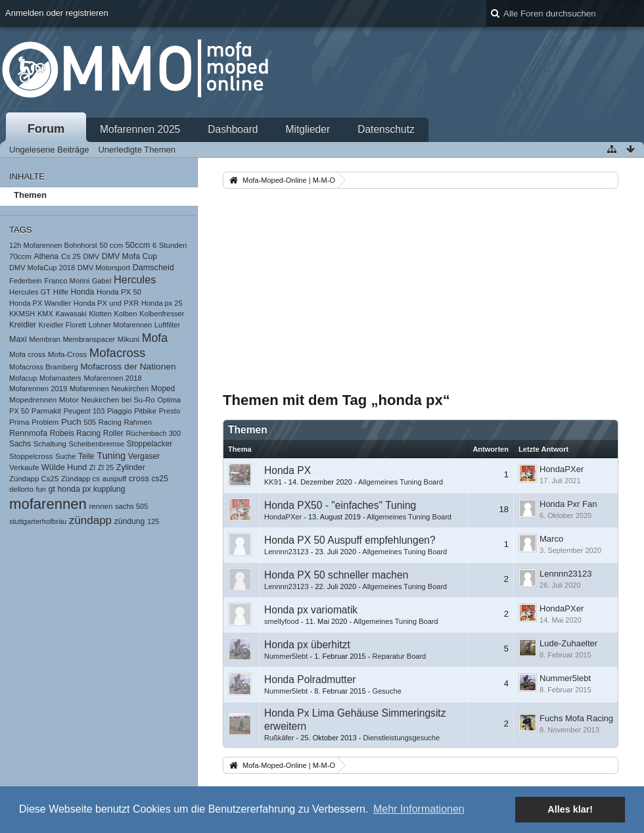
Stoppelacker (150, 444)
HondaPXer (562, 469)
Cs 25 (71, 256)
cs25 (160, 479)
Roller (113, 433)
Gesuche (387, 691)
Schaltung (50, 444)
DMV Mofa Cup (129, 256)
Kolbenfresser (162, 314)
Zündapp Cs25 (34, 479)
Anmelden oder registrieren (57, 13)
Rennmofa (28, 433)
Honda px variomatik (311, 610)
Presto (170, 411)
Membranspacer (89, 339)
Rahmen (138, 422)
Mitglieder (308, 129)
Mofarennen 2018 (112, 378)
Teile (86, 456)
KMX (45, 314)
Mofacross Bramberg (44, 367)
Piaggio (120, 411)
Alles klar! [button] (570, 809)
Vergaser (144, 456)
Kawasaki (71, 314)
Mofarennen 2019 (38, 389)
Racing (110, 422)
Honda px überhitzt (307, 645)
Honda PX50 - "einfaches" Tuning (340, 505)
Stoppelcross (31, 456)
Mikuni (128, 339)
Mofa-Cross (67, 354)
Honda (82, 292)
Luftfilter (167, 325)
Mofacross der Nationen (128, 367)
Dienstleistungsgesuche (401, 738)
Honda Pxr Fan (568, 504)
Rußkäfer (279, 738)
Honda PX (287, 470)
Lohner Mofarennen (120, 325)
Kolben (125, 314)
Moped (163, 389)
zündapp (90, 520)
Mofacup (23, 378)
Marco (551, 539)
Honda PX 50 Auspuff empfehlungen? (350, 540)
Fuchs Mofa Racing (576, 718)
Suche (65, 456)
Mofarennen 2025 (140, 129)
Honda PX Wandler (40, 303)
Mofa (155, 338)
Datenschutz (386, 129)
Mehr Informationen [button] (419, 809)
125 (153, 521)
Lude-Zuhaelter (568, 643)
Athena (46, 256)
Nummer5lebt (286, 656)
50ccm (138, 245)
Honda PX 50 (119, 292)
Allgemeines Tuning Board (401, 482)
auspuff (114, 479)
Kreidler (23, 325)
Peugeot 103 (84, 411)
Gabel (102, 281)
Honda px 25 (162, 303)
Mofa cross (27, 354)
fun (41, 489)
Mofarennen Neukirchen (109, 389)
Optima (169, 400)
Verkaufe (24, 467)
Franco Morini (67, 281)
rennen (101, 506)
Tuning (111, 456)
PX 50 (19, 411)
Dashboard (233, 129)
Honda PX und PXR (106, 303)
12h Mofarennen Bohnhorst (53, 245)
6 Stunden (170, 245)
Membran (45, 339)
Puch (71, 422)
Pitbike (145, 411)
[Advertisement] (421, 290)
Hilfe (61, 292)
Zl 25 (106, 467)
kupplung (109, 489)
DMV (92, 256)
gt (52, 489)
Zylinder (131, 467)
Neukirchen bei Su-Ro (118, 400)
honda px (75, 489)
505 (90, 422)
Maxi (18, 339)
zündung (130, 521)
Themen (30, 195)
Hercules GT (30, 292)
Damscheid (153, 268)
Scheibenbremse (97, 444)
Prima (19, 422)
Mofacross (118, 353)
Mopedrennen (33, 399)
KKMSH (22, 314)
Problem (45, 422)
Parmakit (46, 411)
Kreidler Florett (62, 325)
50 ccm (112, 245)
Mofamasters (60, 378)
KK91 (273, 482)
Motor (69, 399)
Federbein (26, 281)
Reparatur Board (400, 656)
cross (139, 478)
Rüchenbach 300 (154, 433)
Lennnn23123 (287, 552)
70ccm (20, 256)
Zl (92, 467)
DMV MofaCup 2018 (42, 268)
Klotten (100, 314)
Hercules (135, 279)
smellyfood (282, 621)
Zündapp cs (80, 479)
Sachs (20, 444)
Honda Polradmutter (310, 679)
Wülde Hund (64, 467)
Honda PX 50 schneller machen (336, 575)
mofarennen (48, 504)
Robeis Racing (76, 433)
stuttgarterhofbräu (38, 521)
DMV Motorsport (104, 268)
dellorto (21, 489)
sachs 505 (131, 506)
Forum (46, 129)
